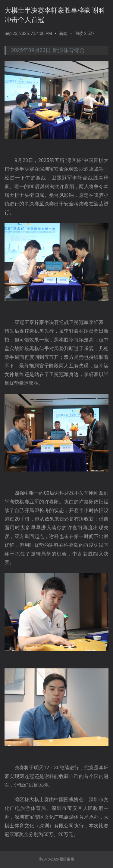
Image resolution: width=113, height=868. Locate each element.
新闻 (63, 33)
